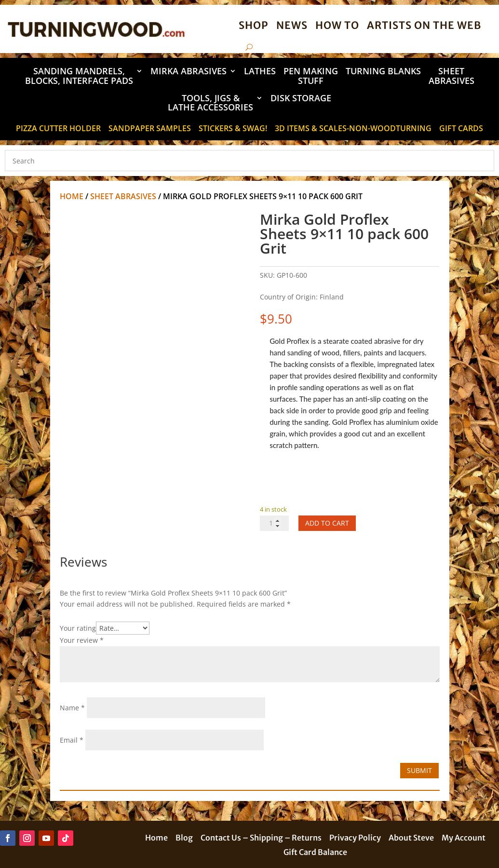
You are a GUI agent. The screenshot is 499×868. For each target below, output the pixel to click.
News (292, 25)
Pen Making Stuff (311, 76)
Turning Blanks (383, 72)
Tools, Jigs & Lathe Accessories (210, 103)
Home (72, 196)
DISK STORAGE (301, 99)
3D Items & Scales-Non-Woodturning (353, 129)
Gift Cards (461, 129)
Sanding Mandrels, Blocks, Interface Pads (79, 76)
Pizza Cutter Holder (58, 129)
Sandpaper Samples (150, 129)
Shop (254, 25)
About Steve (411, 838)
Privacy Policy (355, 838)
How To (337, 25)
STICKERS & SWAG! (233, 129)
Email (72, 740)
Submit (419, 770)
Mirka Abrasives (189, 72)
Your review (82, 640)
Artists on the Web (424, 25)
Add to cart (327, 523)
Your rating (78, 628)
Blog (184, 838)
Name (72, 708)
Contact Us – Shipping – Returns (261, 838)
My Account (464, 838)
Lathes (260, 72)
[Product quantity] (274, 523)
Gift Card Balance (315, 853)
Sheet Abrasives (452, 76)
